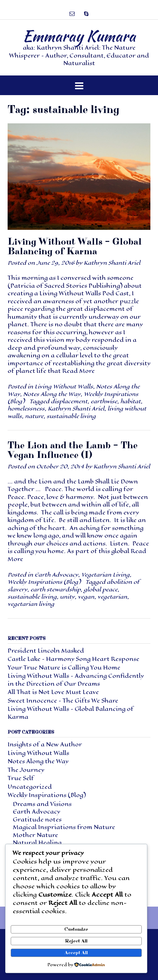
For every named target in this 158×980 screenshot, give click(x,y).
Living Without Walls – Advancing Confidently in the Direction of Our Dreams (76, 680)
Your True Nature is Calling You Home (64, 668)
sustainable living (71, 416)
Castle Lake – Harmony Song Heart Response (73, 659)
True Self (21, 778)
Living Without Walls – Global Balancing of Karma (75, 247)
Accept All (76, 953)
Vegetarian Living (105, 575)
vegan (86, 597)
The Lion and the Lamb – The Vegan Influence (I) (73, 450)
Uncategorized (30, 787)
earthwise (104, 401)
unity (67, 597)
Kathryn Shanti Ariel (112, 263)
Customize (76, 929)
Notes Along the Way (52, 394)
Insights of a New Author (45, 744)
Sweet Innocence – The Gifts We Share (63, 701)
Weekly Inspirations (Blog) (44, 582)
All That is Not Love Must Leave (53, 692)
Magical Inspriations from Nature (64, 827)
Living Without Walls (64, 386)
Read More (78, 371)
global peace (101, 589)
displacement (69, 401)
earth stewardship (55, 589)
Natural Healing (37, 843)
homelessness (26, 409)
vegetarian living (31, 604)
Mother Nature (35, 835)
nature (34, 416)
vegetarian (112, 597)
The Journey (26, 770)
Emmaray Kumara (79, 36)
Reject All (76, 941)
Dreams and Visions (42, 804)
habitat (131, 401)
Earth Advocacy (56, 575)
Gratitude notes (37, 820)
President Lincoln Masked (46, 651)
